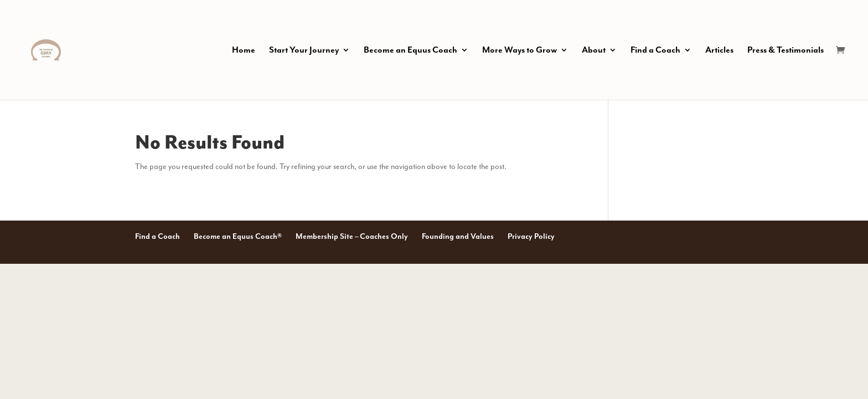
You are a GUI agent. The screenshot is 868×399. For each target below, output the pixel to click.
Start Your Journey (304, 51)
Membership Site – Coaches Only (352, 236)
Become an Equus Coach (410, 51)
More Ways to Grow (520, 51)
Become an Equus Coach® (238, 236)
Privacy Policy (531, 236)
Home (244, 51)
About (594, 51)
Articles (719, 51)
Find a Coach (655, 51)
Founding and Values (458, 236)
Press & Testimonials (786, 51)
